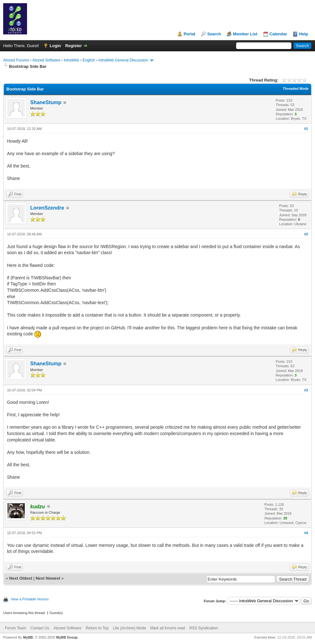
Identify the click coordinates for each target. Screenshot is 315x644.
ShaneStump (46, 102)
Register (73, 46)
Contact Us (40, 628)
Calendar (278, 34)
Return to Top (97, 628)
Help (304, 34)
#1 (306, 129)
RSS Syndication (204, 628)
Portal (189, 34)
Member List (245, 34)
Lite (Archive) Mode (129, 628)
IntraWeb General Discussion (123, 60)
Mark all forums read (168, 628)
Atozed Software (46, 60)
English (89, 60)
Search (214, 34)
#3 (306, 390)
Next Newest (48, 578)
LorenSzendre (47, 208)
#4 (306, 533)
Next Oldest (21, 578)
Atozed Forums (16, 60)
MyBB (28, 637)
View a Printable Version (30, 599)
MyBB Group (67, 637)
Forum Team (15, 628)
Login (55, 46)
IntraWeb (71, 60)
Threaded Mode (296, 89)
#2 (306, 234)
